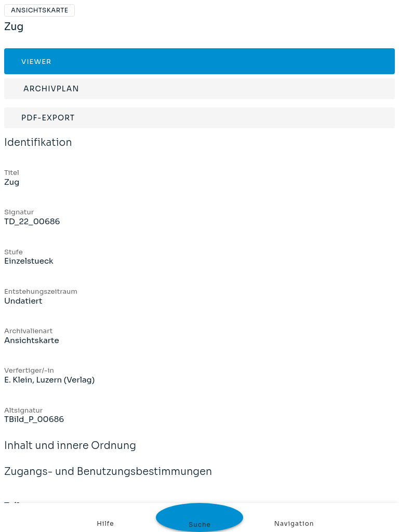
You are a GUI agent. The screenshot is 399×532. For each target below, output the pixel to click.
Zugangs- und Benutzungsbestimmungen (108, 479)
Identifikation (38, 149)
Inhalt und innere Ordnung (70, 453)
